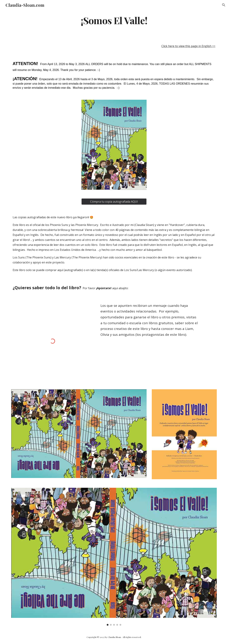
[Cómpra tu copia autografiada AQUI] (114, 202)
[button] (224, 5)
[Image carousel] (114, 557)
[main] (114, 20)
